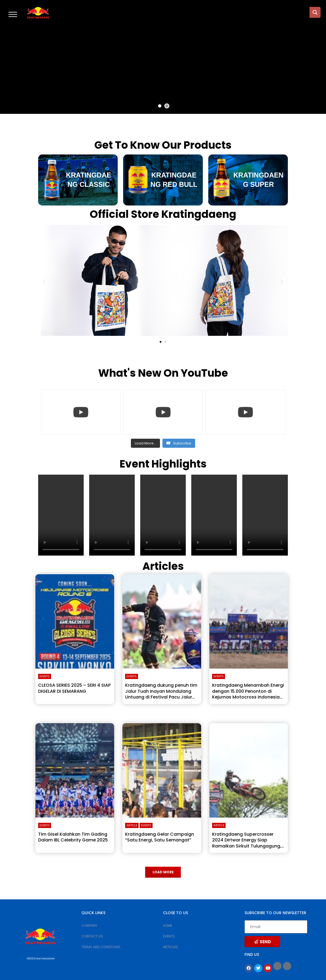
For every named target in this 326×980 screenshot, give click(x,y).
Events (45, 676)
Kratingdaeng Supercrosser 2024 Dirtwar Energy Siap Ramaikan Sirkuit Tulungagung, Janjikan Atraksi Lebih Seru (247, 843)
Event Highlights (163, 464)
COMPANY (89, 926)
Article (132, 825)
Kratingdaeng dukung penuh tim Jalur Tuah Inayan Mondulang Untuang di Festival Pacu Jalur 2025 (161, 694)
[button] (13, 14)
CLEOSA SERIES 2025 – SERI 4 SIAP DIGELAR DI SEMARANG (74, 688)
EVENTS (169, 936)
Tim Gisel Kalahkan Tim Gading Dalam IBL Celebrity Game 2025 (73, 837)
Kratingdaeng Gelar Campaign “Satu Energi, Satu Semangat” (160, 837)
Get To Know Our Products (163, 145)
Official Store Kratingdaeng (163, 214)
